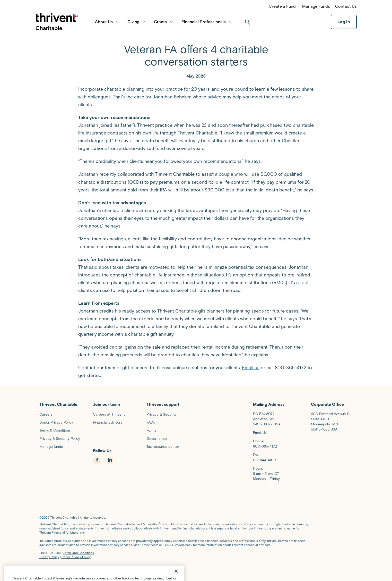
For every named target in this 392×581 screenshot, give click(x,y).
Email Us (260, 433)
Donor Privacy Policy (76, 557)
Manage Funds (316, 6)
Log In (344, 25)
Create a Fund (282, 6)
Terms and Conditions (79, 553)
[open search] (248, 25)
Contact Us (346, 6)
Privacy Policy (49, 557)
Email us (251, 368)
